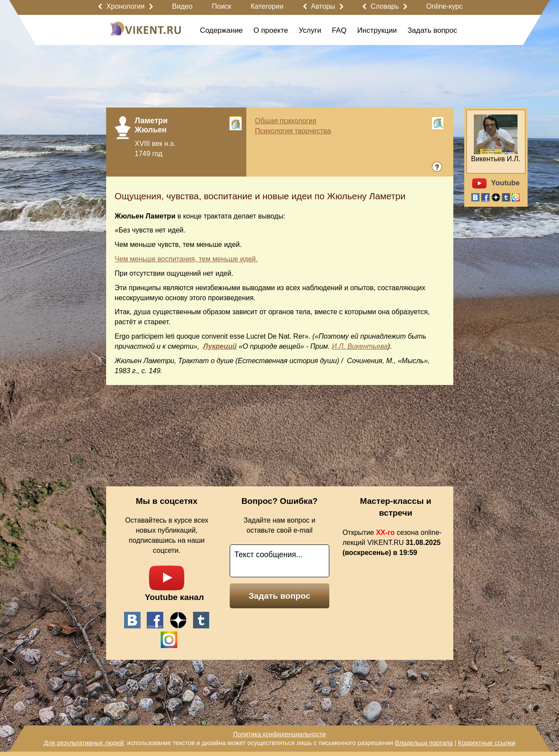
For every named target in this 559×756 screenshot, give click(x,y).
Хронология (125, 6)
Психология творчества (293, 131)
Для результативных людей (84, 743)
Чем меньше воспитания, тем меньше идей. (186, 259)
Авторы (323, 6)
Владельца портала (424, 743)
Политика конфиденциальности (279, 734)
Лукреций (220, 346)
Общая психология (286, 121)
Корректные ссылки (487, 743)
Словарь (385, 6)
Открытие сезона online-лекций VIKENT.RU (392, 543)
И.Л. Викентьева (360, 346)
